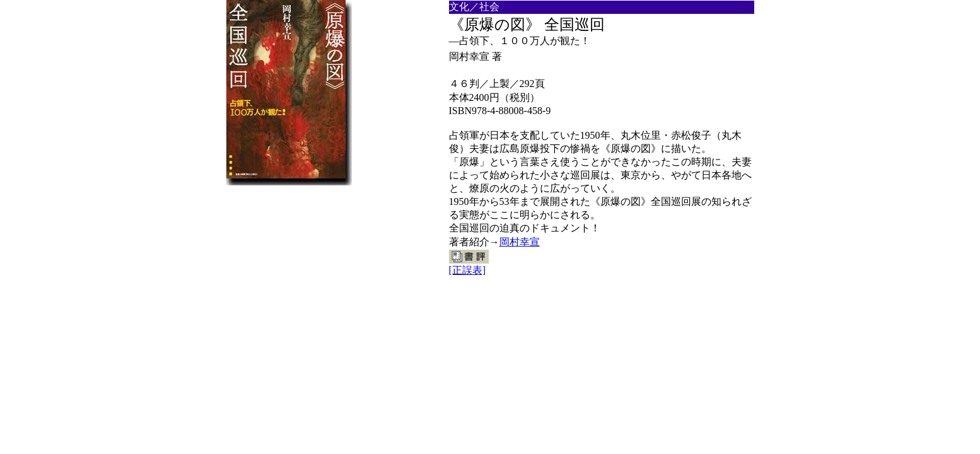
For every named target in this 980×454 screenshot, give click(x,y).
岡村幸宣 (520, 242)
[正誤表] (468, 270)
